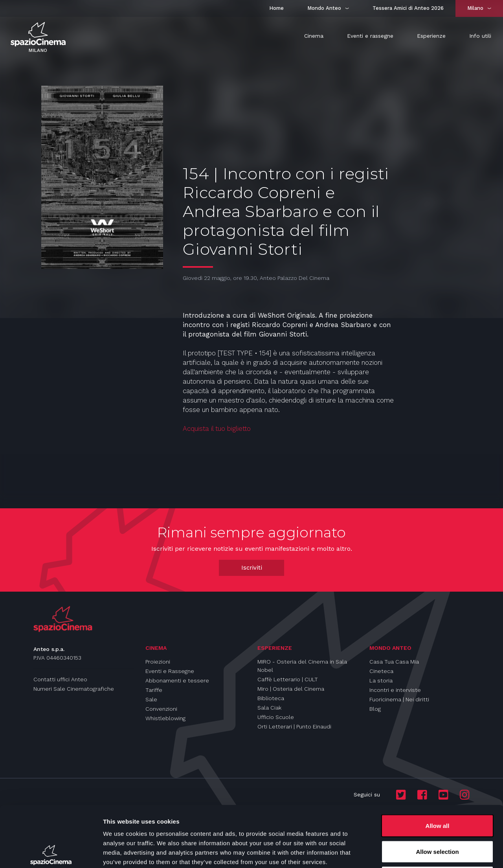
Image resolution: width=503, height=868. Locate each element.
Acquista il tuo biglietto (217, 428)
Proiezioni (158, 662)
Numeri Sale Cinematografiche (74, 689)
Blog (375, 709)
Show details (412, 852)
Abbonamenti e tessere (177, 680)
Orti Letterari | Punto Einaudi (294, 726)
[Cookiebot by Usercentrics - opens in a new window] (51, 853)
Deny (438, 816)
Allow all (438, 765)
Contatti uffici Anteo (60, 679)
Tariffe (154, 690)
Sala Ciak (269, 708)
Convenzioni (161, 709)
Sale (151, 699)
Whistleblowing (165, 718)
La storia (381, 680)
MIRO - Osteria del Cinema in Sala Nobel (302, 666)
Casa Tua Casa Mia (394, 662)
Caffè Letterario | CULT (288, 679)
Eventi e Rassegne (170, 671)
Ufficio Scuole (276, 717)
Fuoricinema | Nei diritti (399, 699)
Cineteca (381, 671)
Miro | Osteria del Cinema (291, 689)
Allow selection (437, 791)
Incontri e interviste (395, 690)
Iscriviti (252, 568)
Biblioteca (271, 698)
